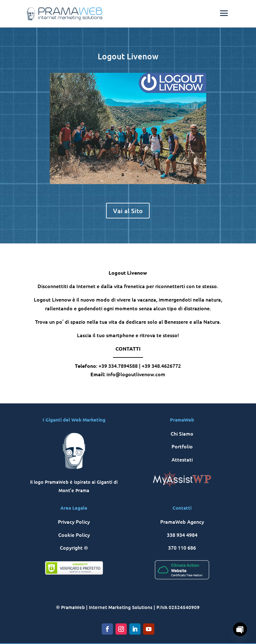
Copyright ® (74, 547)
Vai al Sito (128, 211)
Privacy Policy (74, 522)
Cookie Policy (74, 535)
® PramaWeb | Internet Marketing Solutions (104, 607)
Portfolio (182, 446)
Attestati (182, 459)
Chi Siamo (182, 433)
